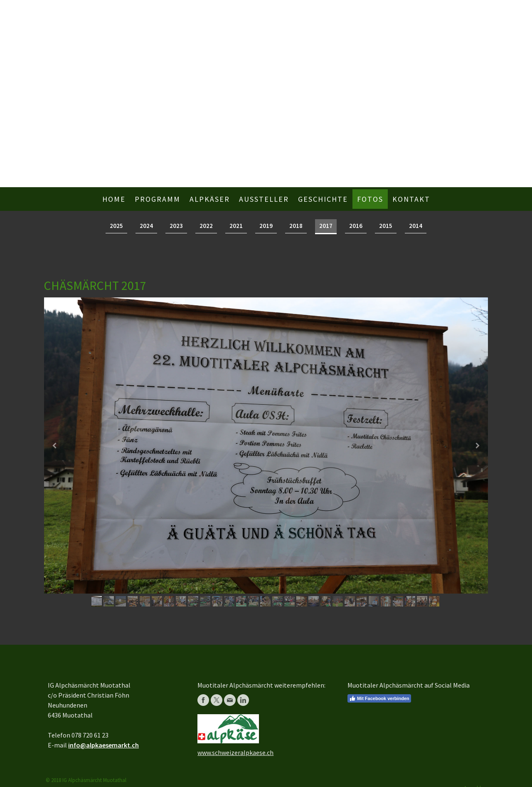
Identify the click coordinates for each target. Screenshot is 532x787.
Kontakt (411, 199)
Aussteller (264, 199)
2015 (386, 226)
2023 (176, 226)
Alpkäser (210, 199)
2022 (206, 226)
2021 (236, 226)
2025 (116, 226)
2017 (326, 226)
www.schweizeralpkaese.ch (235, 752)
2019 (266, 226)
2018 (296, 226)
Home (114, 199)
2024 (146, 226)
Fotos (370, 199)
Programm (158, 199)
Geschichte (323, 199)
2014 (416, 226)
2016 (356, 226)
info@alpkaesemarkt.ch (103, 745)
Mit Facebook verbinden (379, 698)
